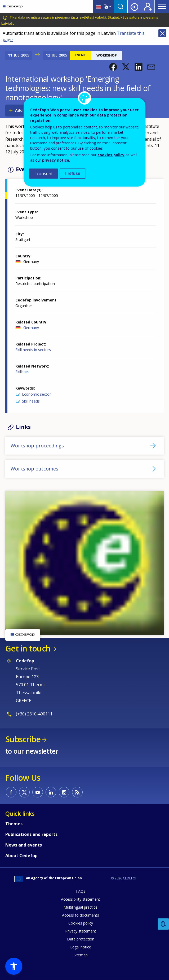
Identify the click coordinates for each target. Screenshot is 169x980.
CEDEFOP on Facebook (11, 792)
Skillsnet (22, 372)
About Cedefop (21, 856)
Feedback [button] (163, 924)
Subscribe (23, 739)
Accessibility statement (81, 899)
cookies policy (111, 155)
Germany (31, 328)
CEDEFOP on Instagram (64, 792)
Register (148, 7)
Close (162, 33)
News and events (24, 845)
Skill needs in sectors (33, 350)
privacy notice (56, 160)
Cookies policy (81, 923)
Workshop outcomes (34, 469)
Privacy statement (81, 931)
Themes (14, 824)
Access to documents (81, 915)
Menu (162, 7)
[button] (113, 67)
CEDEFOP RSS (77, 792)
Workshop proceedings (37, 446)
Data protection (81, 939)
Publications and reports (31, 834)
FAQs (81, 891)
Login (134, 7)
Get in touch (28, 648)
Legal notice (81, 947)
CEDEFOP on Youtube (38, 792)
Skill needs (31, 401)
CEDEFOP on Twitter (24, 792)
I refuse (73, 173)
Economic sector (36, 394)
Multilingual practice (81, 907)
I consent (44, 174)
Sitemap (81, 955)
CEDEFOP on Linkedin (51, 792)
